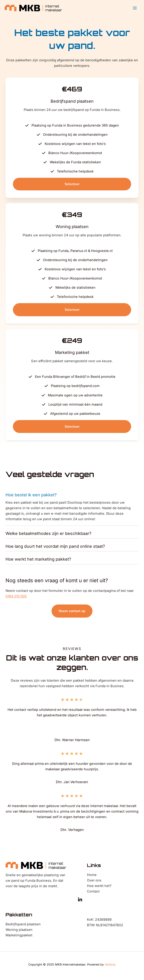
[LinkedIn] (80, 900)
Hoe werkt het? (99, 886)
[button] (72, 184)
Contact (93, 891)
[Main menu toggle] (135, 8)
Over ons (94, 880)
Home (92, 875)
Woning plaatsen (19, 930)
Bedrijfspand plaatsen (23, 924)
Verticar (110, 964)
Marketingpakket (19, 935)
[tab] (72, 508)
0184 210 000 (16, 596)
